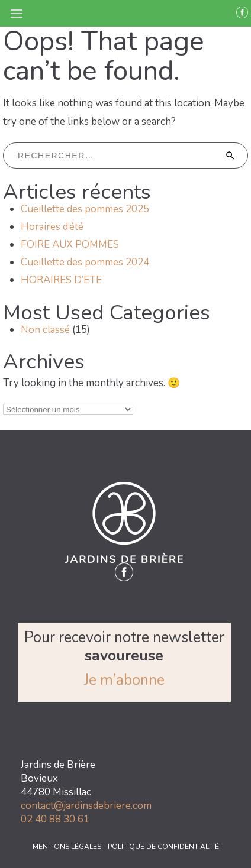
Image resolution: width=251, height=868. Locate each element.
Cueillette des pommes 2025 (85, 209)
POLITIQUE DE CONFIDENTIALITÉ (163, 847)
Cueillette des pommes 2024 (85, 262)
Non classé (45, 330)
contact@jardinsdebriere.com (86, 806)
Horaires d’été (52, 227)
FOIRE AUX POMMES (70, 244)
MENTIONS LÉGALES (68, 847)
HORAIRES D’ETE (61, 280)
